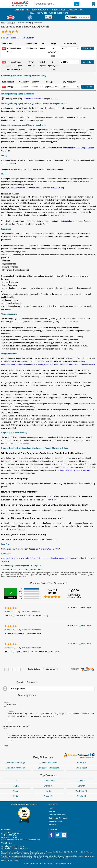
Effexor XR (48, 786)
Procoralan (24, 569)
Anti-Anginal (11, 23)
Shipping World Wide (57, 815)
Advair (16, 791)
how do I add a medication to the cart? (16, 726)
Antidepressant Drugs (16, 763)
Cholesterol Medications (49, 768)
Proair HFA (48, 796)
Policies (52, 811)
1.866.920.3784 (40, 10)
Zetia (16, 796)
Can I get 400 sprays (10, 704)
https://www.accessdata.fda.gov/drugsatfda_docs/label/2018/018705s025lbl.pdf (32, 188)
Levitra (48, 791)
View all (5, 746)
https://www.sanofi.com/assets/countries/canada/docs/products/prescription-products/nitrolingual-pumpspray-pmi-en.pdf (48, 364)
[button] (9, 719)
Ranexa (14, 569)
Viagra (16, 786)
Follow (5, 707)
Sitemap (52, 825)
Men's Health (81, 768)
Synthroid (81, 796)
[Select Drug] (70, 48)
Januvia (81, 786)
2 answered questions (10, 38)
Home (3, 23)
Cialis (16, 781)
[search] (77, 4)
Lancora (33, 569)
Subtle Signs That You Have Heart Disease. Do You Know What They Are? (31, 549)
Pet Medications (55, 821)
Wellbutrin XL (81, 791)
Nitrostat (6, 569)
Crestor (81, 781)
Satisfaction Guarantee (58, 818)
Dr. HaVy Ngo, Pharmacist (33, 99)
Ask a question (28, 38)
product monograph (74, 221)
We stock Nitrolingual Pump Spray (51, 715)
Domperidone (48, 781)
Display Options (34, 669)
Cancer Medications (48, 763)
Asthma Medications (16, 768)
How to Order (53, 500)
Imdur (41, 569)
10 (9, 34)
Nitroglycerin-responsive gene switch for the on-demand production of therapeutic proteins (37, 558)
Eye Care (81, 763)
